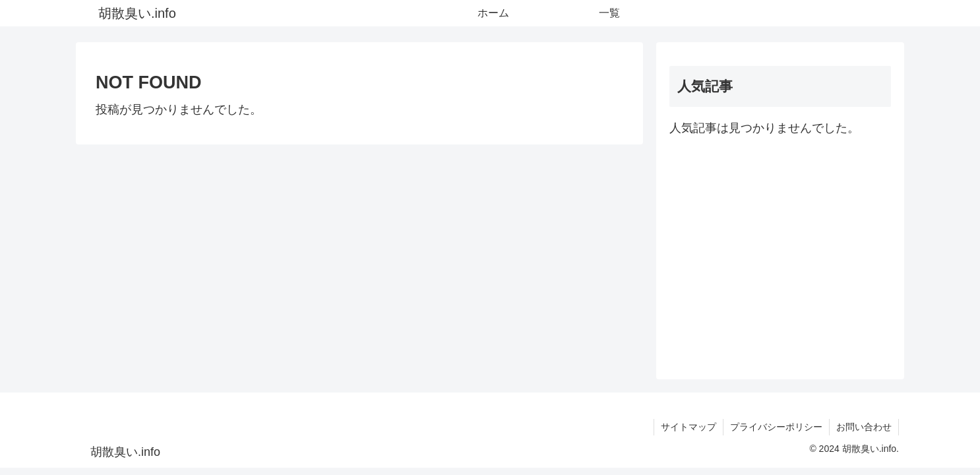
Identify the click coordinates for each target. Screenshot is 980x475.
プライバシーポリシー (776, 427)
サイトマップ (689, 427)
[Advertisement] (780, 253)
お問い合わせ (864, 427)
